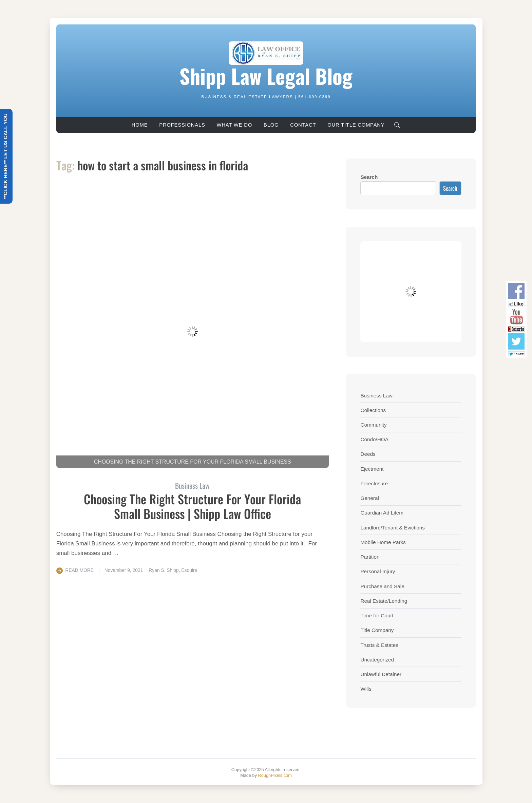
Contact (303, 125)
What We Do (234, 125)
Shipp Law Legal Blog (266, 76)
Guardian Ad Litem (382, 513)
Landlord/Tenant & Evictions (393, 528)
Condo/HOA (374, 439)
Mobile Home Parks (383, 542)
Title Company (377, 630)
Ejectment (372, 469)
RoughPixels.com (275, 775)
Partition (370, 557)
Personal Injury (378, 571)
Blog (271, 125)
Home (140, 125)
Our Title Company (356, 125)
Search (369, 177)
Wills (366, 689)
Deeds (368, 454)
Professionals (182, 125)
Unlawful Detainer (381, 674)
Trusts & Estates (379, 645)
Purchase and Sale (382, 586)
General (369, 498)
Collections (373, 410)
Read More (79, 570)
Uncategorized (377, 660)
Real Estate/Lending (384, 601)
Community (373, 425)
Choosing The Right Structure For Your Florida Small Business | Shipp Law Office (192, 506)
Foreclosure (374, 483)
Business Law (376, 396)
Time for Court (377, 615)
